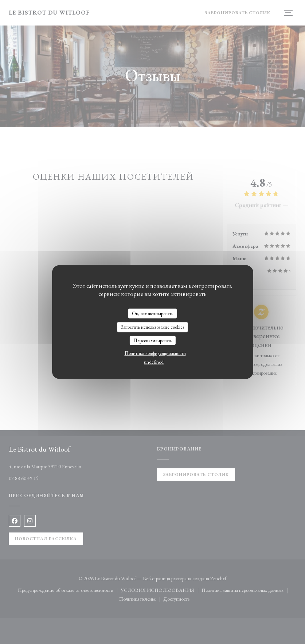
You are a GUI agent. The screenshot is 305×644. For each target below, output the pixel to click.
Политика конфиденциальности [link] (155, 353)
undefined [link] (154, 362)
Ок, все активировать (152, 313)
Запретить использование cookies (152, 327)
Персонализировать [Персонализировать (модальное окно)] (153, 340)
